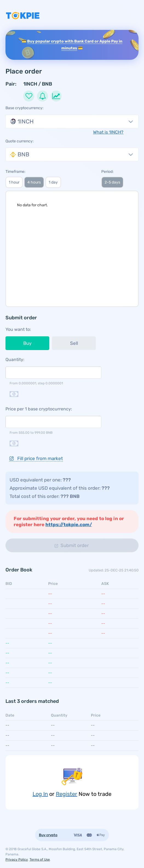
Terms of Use (40, 859)
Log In (40, 794)
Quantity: (15, 360)
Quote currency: (20, 141)
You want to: (18, 329)
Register (67, 794)
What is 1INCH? (108, 132)
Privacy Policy (17, 859)
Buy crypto (48, 835)
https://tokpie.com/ (69, 525)
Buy (27, 343)
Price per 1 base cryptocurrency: (39, 409)
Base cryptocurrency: (25, 108)
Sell (74, 343)
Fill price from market (36, 458)
